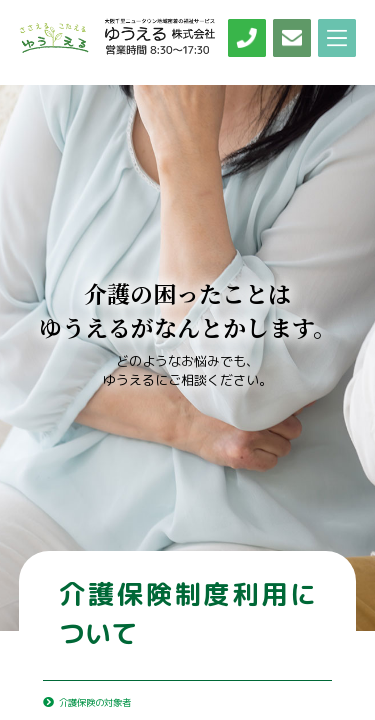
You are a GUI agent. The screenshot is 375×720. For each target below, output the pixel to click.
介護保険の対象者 (106, 701)
